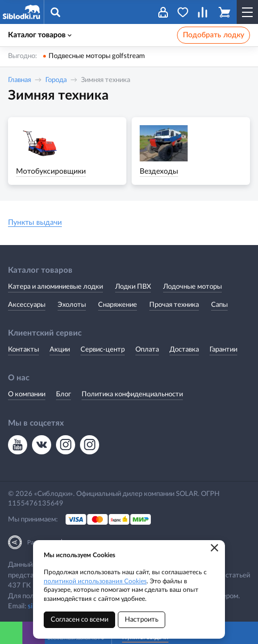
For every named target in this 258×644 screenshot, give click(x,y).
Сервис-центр (103, 350)
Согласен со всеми (79, 620)
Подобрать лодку (213, 35)
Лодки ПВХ (133, 287)
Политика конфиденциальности (132, 394)
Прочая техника (174, 305)
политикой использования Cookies (95, 581)
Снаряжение (118, 305)
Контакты (23, 350)
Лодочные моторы (192, 287)
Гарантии (223, 350)
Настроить (142, 620)
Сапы (219, 305)
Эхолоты (72, 305)
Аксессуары (27, 305)
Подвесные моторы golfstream (97, 56)
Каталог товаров (40, 35)
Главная (19, 80)
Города (56, 80)
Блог (63, 394)
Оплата (147, 350)
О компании (27, 394)
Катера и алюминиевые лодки (55, 287)
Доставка (184, 350)
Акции (60, 350)
